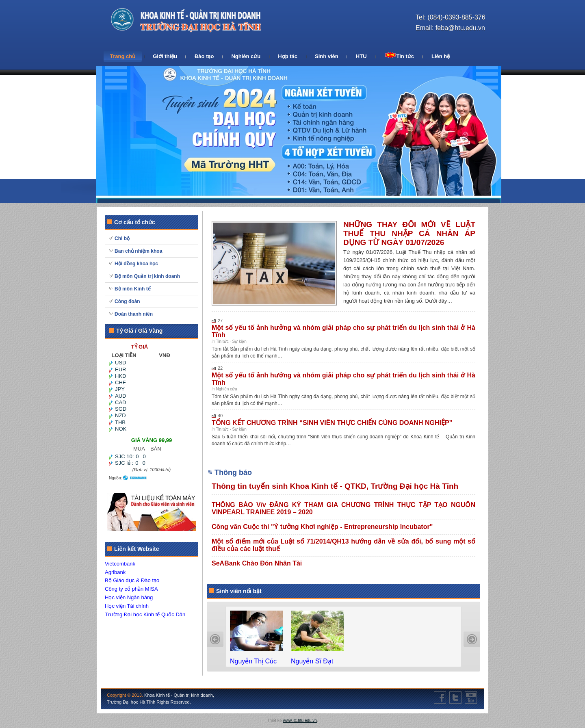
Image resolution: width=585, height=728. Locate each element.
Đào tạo (204, 56)
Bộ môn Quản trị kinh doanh (147, 276)
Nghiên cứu (246, 56)
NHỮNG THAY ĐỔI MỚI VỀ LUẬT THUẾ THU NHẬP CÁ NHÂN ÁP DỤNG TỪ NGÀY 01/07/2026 (409, 233)
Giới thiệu (165, 56)
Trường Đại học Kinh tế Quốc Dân (145, 614)
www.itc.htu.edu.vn (300, 720)
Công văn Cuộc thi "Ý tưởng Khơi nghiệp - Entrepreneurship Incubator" (322, 527)
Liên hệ (441, 56)
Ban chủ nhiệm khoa (138, 251)
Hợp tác (288, 56)
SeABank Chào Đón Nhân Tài (257, 563)
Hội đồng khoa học (136, 264)
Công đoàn (127, 301)
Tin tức (399, 56)
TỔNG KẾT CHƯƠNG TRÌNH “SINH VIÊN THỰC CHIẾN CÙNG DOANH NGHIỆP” (332, 423)
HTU (361, 56)
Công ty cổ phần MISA (131, 589)
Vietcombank (120, 564)
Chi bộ (122, 238)
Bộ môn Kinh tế (133, 289)
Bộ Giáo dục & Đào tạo (132, 580)
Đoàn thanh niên (134, 314)
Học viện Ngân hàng (129, 597)
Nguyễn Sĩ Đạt (313, 661)
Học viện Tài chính (127, 606)
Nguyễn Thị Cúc (254, 661)
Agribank (115, 572)
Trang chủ (123, 56)
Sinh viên (327, 56)
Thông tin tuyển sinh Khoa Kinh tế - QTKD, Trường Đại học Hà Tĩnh (335, 486)
